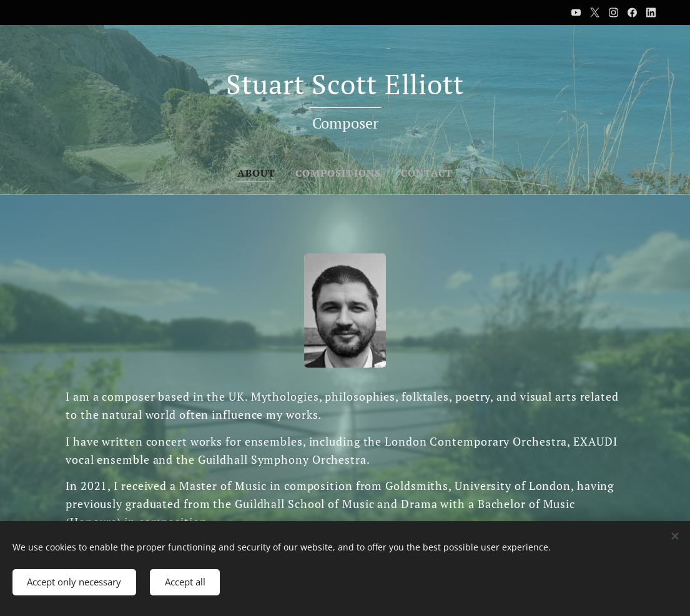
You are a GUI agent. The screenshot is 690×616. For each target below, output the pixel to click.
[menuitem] (256, 173)
